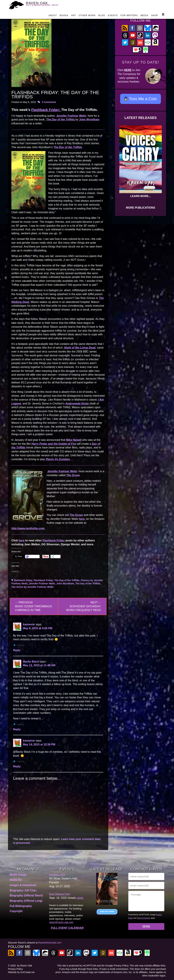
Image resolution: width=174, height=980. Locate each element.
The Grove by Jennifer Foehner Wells (32, 587)
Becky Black (31, 662)
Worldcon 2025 (57, 875)
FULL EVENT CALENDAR (67, 928)
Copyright (16, 911)
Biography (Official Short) (26, 895)
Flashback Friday (54, 540)
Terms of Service (144, 918)
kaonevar (29, 624)
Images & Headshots (23, 885)
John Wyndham (89, 120)
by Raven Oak (25, 966)
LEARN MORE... (141, 196)
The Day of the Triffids (88, 584)
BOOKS (64, 16)
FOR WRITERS (129, 16)
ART (74, 16)
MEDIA (144, 16)
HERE (128, 70)
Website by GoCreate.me (21, 972)
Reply (17, 650)
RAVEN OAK (44, 5)
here (82, 519)
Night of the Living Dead (80, 348)
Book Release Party (60, 894)
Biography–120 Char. (23, 890)
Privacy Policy (15, 969)
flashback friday (23, 580)
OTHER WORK (87, 16)
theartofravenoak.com (50, 943)
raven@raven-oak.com (61, 922)
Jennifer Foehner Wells (71, 116)
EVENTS (113, 16)
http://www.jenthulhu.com (28, 528)
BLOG (102, 16)
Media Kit (16, 880)
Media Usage (18, 875)
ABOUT (53, 16)
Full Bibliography (21, 906)
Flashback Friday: (46, 110)
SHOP (155, 16)
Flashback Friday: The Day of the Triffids (56, 580)
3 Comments (49, 102)
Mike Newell (74, 440)
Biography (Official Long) (26, 901)
